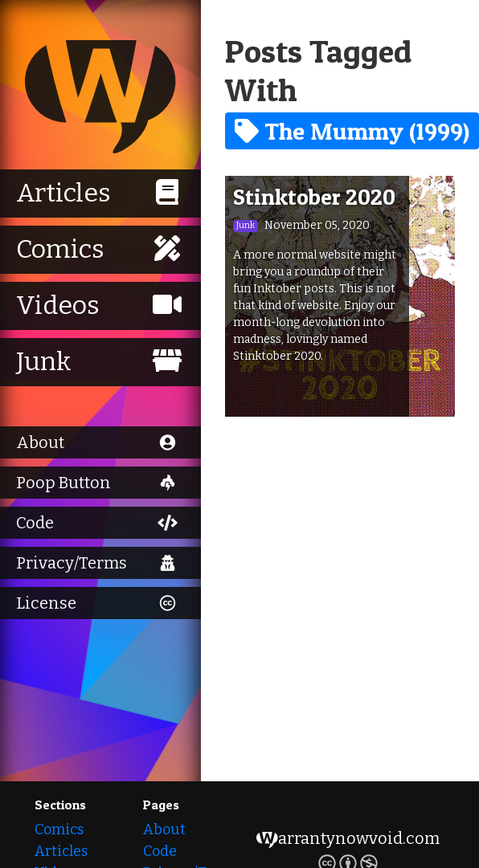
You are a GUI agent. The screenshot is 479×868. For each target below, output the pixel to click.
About (164, 829)
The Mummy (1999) (352, 131)
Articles (61, 851)
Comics (59, 829)
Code (160, 851)
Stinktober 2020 (314, 197)
